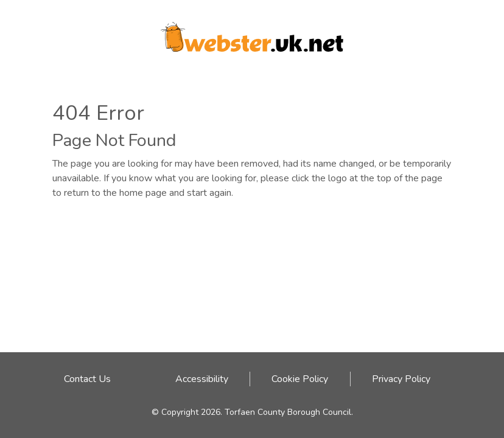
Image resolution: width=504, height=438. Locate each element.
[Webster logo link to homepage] (252, 33)
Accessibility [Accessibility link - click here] (202, 379)
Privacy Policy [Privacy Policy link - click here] (401, 379)
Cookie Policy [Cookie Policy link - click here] (300, 379)
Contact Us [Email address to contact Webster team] (87, 379)
